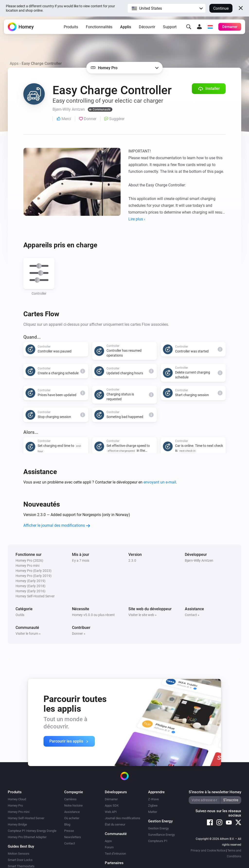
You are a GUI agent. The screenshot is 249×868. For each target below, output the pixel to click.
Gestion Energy (158, 828)
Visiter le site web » (142, 615)
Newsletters (73, 837)
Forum (109, 847)
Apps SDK (112, 805)
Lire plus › (137, 219)
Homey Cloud (17, 799)
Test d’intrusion (115, 854)
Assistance (72, 812)
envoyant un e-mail (160, 482)
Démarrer (111, 799)
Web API (111, 812)
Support (170, 28)
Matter (153, 812)
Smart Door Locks (20, 860)
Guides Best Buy (21, 846)
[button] (167, 8)
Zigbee (153, 805)
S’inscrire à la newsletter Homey (215, 792)
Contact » (192, 615)
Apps (14, 63)
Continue (221, 8)
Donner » (79, 634)
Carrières (70, 799)
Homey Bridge (17, 824)
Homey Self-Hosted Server (26, 818)
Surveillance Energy (161, 835)
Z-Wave (153, 799)
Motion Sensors (19, 854)
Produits (71, 28)
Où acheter (72, 818)
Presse (69, 831)
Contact (70, 843)
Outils (20, 615)
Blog (67, 824)
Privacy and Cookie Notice (208, 851)
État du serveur (115, 824)
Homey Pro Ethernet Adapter (27, 837)
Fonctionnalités (99, 28)
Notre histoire (73, 805)
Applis (126, 28)
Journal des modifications (123, 818)
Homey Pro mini (19, 812)
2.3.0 (132, 560)
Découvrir (147, 28)
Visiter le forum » (28, 634)
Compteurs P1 (158, 841)
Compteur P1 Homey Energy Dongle (32, 831)
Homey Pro (15, 805)
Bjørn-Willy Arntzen (199, 560)
